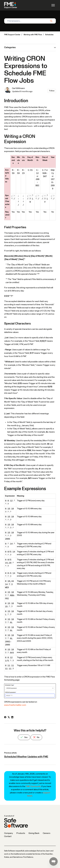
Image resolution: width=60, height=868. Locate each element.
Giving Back (34, 833)
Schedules (49, 35)
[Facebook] (5, 718)
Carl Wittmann (18, 88)
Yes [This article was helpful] (24, 737)
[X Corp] (9, 718)
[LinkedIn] (12, 718)
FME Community (33, 786)
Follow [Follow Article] (52, 91)
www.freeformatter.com (15, 705)
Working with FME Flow (33, 35)
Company (9, 833)
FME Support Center (12, 35)
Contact (8, 836)
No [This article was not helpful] (36, 737)
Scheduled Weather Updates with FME (26, 757)
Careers (47, 833)
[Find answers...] (30, 21)
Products (21, 833)
